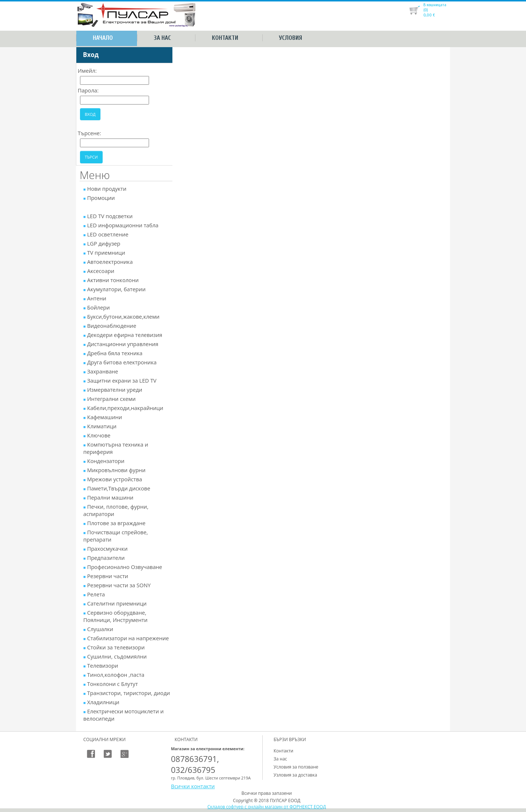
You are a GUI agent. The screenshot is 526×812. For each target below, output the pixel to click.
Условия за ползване (296, 767)
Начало (103, 38)
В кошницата (435, 5)
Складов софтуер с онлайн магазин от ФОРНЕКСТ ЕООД (267, 807)
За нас (162, 38)
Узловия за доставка (295, 775)
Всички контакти (193, 786)
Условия (291, 38)
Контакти (225, 38)
